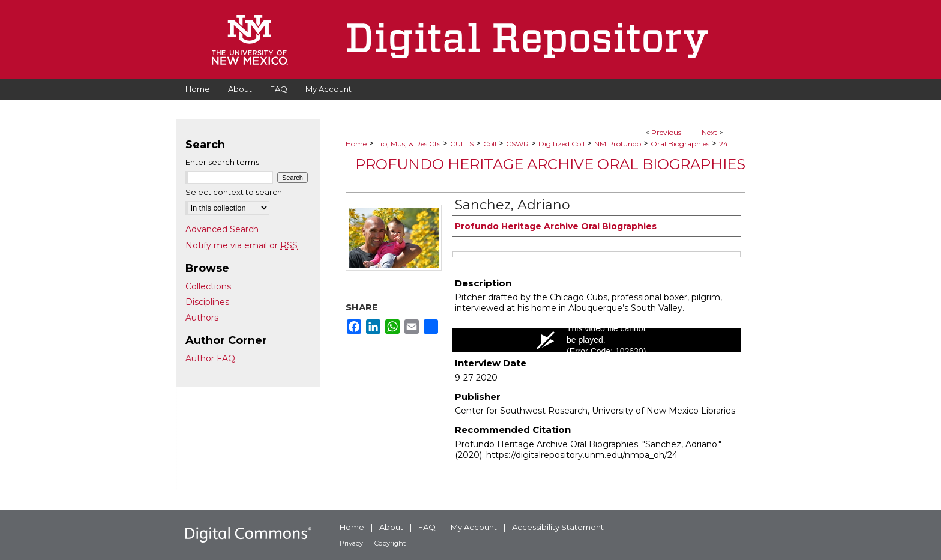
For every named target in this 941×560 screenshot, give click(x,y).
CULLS (462, 144)
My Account (474, 527)
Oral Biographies (680, 144)
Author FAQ (210, 358)
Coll (490, 144)
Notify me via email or (242, 245)
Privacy (351, 543)
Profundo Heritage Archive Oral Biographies (550, 164)
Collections (208, 286)
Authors (202, 318)
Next (709, 132)
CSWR (517, 144)
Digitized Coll (561, 144)
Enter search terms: (223, 162)
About (391, 527)
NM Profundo (618, 144)
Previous (666, 132)
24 (723, 144)
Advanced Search (222, 229)
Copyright (390, 543)
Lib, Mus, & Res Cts (408, 144)
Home (356, 144)
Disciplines (207, 302)
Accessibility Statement (558, 527)
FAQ (427, 527)
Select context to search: (235, 192)
